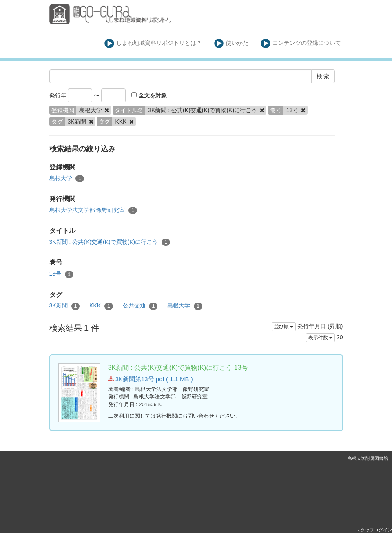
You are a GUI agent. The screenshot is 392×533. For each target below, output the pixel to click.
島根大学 (67, 179)
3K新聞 (65, 306)
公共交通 (140, 306)
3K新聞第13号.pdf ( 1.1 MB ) (151, 379)
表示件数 (320, 338)
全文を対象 (149, 95)
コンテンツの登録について (301, 43)
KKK (101, 306)
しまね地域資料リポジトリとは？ (153, 43)
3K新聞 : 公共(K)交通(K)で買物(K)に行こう (110, 242)
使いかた (231, 43)
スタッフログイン (374, 530)
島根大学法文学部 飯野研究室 (93, 210)
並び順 (284, 327)
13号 (61, 274)
